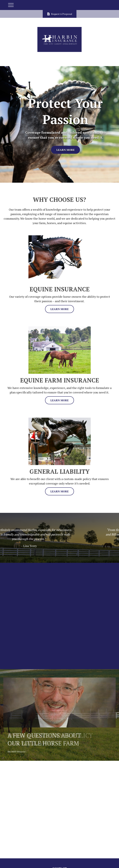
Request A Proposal (60, 14)
